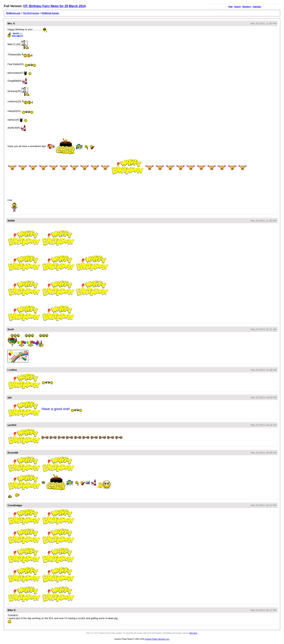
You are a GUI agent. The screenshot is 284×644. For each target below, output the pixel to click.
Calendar (257, 7)
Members (247, 7)
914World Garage (50, 13)
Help (231, 7)
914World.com (13, 13)
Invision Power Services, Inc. (157, 639)
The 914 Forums (31, 13)
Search (237, 7)
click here (193, 633)
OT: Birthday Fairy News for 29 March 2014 (54, 6)
